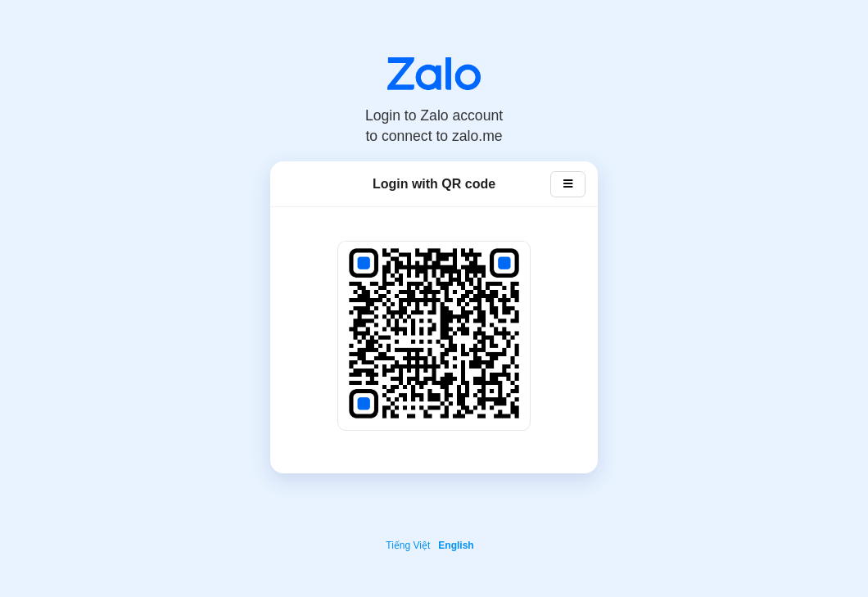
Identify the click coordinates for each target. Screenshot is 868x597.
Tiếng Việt (408, 545)
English (456, 545)
